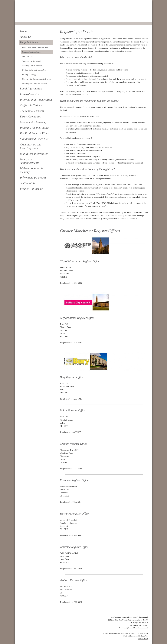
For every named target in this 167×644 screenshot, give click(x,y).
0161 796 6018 (28, 18)
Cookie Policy (143, 639)
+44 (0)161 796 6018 (140, 622)
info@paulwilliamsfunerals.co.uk (136, 628)
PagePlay (145, 636)
